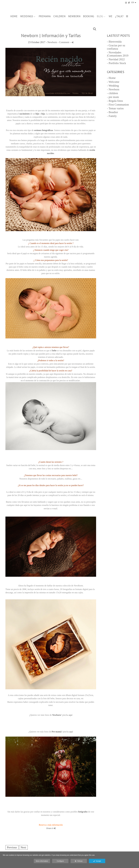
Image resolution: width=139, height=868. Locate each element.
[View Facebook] (129, 3)
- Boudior (112, 112)
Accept (97, 861)
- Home (111, 78)
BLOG (100, 16)
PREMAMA (45, 16)
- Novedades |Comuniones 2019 (118, 54)
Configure (60, 861)
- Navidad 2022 (116, 59)
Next (23, 847)
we (111, 16)
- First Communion (118, 105)
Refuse (79, 861)
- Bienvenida (114, 42)
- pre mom (113, 97)
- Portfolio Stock (116, 63)
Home (14, 16)
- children (112, 93)
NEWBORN (74, 16)
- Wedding (113, 86)
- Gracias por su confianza (116, 47)
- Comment (64, 42)
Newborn (52, 42)
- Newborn (113, 89)
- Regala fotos (115, 101)
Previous (12, 847)
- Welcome (113, 82)
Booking (89, 16)
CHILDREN (59, 16)
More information (42, 861)
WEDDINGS (27, 16)
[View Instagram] (126, 3)
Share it (51, 828)
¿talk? (119, 16)
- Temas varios (115, 108)
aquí (71, 715)
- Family (112, 116)
